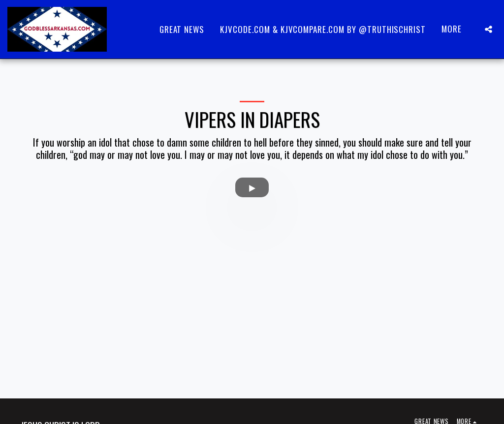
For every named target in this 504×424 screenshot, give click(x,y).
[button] (488, 29)
